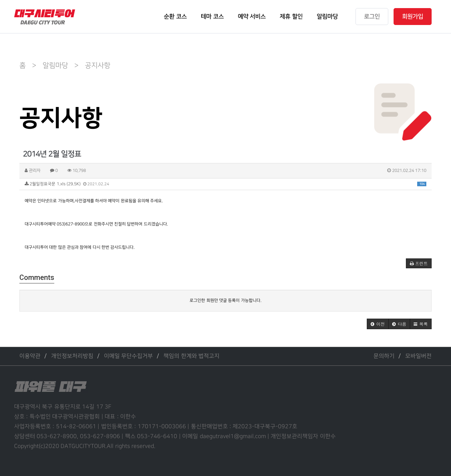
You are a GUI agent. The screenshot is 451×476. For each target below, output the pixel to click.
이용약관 (30, 356)
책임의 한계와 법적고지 (191, 356)
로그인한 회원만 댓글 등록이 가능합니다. (225, 300)
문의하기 (384, 356)
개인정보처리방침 (72, 356)
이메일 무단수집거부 (128, 356)
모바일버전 (418, 356)
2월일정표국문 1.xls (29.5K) (225, 184)
